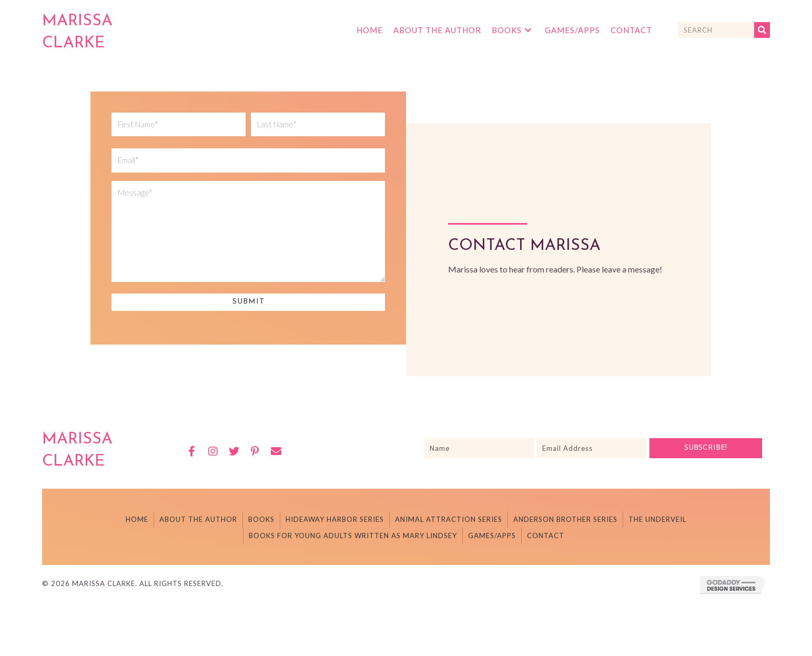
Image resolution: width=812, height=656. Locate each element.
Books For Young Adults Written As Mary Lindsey (353, 536)
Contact (546, 536)
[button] (192, 451)
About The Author (198, 519)
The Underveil (657, 519)
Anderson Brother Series (565, 519)
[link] (370, 30)
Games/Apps (492, 536)
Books (261, 519)
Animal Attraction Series (449, 519)
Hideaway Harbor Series (335, 519)
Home (137, 519)
